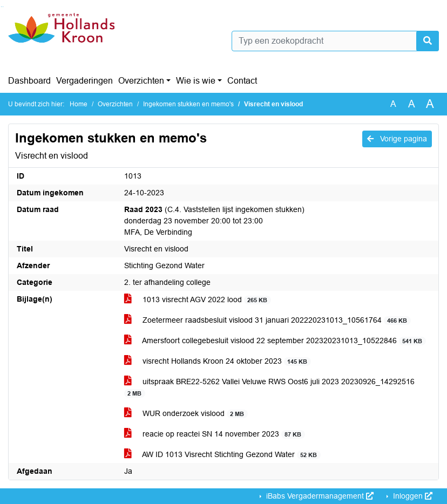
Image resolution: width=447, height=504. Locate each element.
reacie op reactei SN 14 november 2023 (215, 434)
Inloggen (412, 496)
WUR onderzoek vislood (186, 414)
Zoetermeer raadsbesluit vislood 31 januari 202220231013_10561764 (267, 320)
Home (79, 104)
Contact (242, 81)
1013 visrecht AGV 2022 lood (198, 300)
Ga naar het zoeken (1, 7)
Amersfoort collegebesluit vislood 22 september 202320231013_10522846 (275, 341)
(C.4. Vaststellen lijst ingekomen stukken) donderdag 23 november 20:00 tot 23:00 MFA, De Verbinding (214, 221)
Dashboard (29, 81)
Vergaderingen (84, 81)
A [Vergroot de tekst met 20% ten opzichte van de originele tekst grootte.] (412, 104)
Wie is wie (196, 81)
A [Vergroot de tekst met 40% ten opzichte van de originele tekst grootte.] (430, 104)
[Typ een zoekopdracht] (335, 41)
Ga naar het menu (3, 7)
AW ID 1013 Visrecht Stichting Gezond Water (222, 455)
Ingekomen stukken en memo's (188, 104)
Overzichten (141, 81)
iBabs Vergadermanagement (319, 496)
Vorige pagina (397, 139)
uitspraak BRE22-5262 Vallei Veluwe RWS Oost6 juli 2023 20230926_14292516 (269, 387)
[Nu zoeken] (428, 41)
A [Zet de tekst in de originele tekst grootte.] (393, 104)
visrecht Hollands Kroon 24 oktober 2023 (218, 361)
